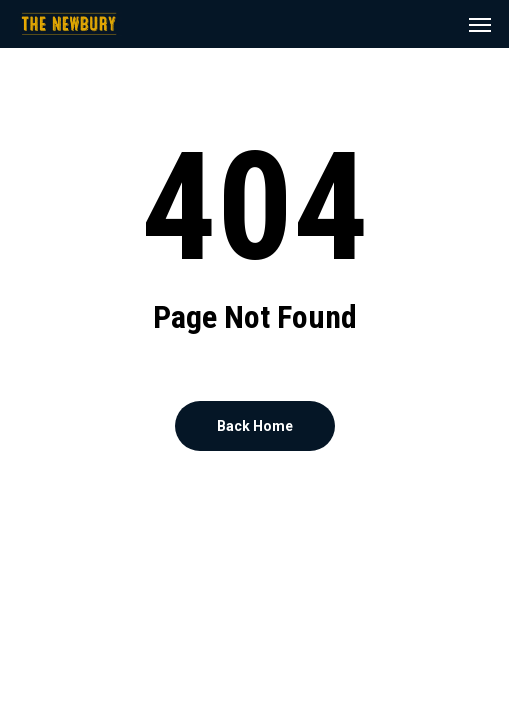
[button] (480, 24)
